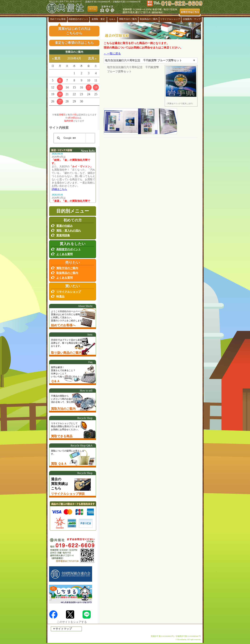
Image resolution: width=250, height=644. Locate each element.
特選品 (60, 296)
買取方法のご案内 (128, 19)
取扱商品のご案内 (149, 19)
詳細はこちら (59, 189)
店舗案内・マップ (192, 19)
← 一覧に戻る (112, 54)
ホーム (93, 9)
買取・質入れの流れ (69, 231)
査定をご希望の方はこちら (74, 43)
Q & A (112, 19)
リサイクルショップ (170, 19)
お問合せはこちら (190, 12)
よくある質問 (64, 254)
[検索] (74, 138)
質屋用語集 (63, 235)
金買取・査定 (98, 19)
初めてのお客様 (58, 19)
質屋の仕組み (64, 226)
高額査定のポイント (78, 19)
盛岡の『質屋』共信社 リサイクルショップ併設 (66, 9)
